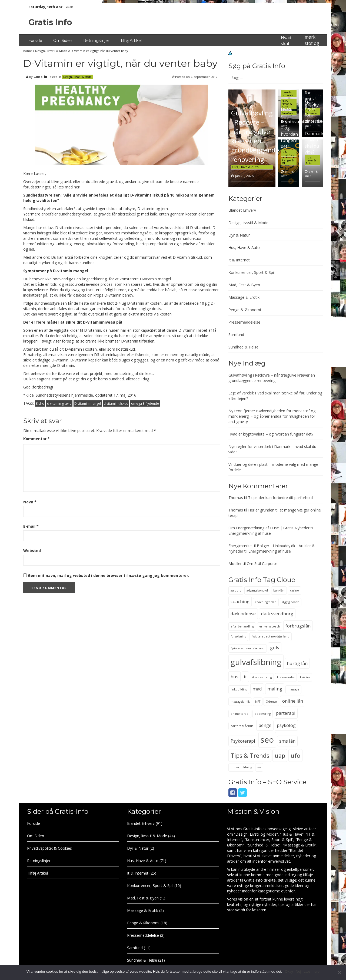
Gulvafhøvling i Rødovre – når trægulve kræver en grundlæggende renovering (255, 136)
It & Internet (288, 153)
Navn (30, 502)
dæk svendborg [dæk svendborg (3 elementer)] (277, 614)
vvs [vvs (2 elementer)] (259, 767)
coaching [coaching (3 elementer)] (240, 601)
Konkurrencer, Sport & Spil (252, 272)
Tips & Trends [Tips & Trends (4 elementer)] (250, 755)
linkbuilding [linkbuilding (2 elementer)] (239, 689)
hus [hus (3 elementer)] (234, 677)
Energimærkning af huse (250, 533)
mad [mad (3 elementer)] (257, 689)
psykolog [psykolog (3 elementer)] (286, 725)
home (28, 51)
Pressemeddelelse (244, 322)
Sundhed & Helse (243, 347)
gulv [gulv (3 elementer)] (275, 648)
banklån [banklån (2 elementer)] (279, 590)
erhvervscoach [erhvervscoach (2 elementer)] (270, 626)
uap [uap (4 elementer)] (280, 755)
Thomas (236, 498)
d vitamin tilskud (116, 403)
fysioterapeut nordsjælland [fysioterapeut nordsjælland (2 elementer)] (270, 636)
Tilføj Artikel (131, 41)
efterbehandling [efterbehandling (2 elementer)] (242, 626)
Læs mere (312, 971)
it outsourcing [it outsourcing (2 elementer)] (262, 677)
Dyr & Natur (239, 235)
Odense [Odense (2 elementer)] (271, 702)
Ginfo (38, 77)
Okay (289, 971)
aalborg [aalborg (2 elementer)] (236, 590)
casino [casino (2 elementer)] (295, 590)
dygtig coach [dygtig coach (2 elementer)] (291, 602)
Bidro (40, 403)
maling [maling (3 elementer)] (275, 689)
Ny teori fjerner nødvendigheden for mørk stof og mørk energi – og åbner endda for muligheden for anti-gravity (272, 416)
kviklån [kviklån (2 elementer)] (305, 677)
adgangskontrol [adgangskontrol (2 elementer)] (257, 590)
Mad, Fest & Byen (244, 285)
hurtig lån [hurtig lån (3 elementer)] (297, 663)
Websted (32, 551)
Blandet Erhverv (287, 94)
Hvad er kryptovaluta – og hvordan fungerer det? (271, 434)
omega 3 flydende (145, 403)
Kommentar (36, 439)
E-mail (31, 526)
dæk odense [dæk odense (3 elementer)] (243, 614)
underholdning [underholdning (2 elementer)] (241, 767)
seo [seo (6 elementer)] (267, 740)
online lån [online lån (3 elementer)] (293, 701)
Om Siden (63, 41)
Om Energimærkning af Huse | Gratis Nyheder (269, 528)
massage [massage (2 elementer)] (293, 689)
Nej (298, 971)
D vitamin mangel (88, 403)
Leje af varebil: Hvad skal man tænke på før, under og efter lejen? (288, 56)
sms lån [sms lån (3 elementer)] (287, 741)
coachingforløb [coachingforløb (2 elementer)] (266, 602)
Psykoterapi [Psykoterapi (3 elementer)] (243, 741)
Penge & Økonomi (288, 162)
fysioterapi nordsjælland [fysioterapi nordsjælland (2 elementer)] (248, 648)
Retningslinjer (96, 41)
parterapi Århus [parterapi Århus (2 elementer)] (242, 726)
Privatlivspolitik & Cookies (49, 848)
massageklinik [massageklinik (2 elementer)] (240, 702)
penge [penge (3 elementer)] (265, 725)
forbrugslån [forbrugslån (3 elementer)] (298, 626)
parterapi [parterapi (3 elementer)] (286, 713)
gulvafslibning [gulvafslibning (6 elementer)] (256, 662)
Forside (35, 41)
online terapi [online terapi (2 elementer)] (240, 714)
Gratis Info (50, 22)
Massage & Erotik (244, 297)
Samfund (236, 335)
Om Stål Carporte (262, 564)
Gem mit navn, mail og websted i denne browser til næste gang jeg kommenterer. (109, 575)
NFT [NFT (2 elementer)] (258, 702)
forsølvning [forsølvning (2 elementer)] (238, 636)
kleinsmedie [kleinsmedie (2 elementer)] (286, 677)
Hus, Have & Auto (245, 167)
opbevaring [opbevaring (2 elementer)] (263, 714)
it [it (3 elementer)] (245, 677)
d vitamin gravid (59, 403)
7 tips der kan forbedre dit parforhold (280, 498)
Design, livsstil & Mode (51, 51)
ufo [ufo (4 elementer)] (295, 755)
